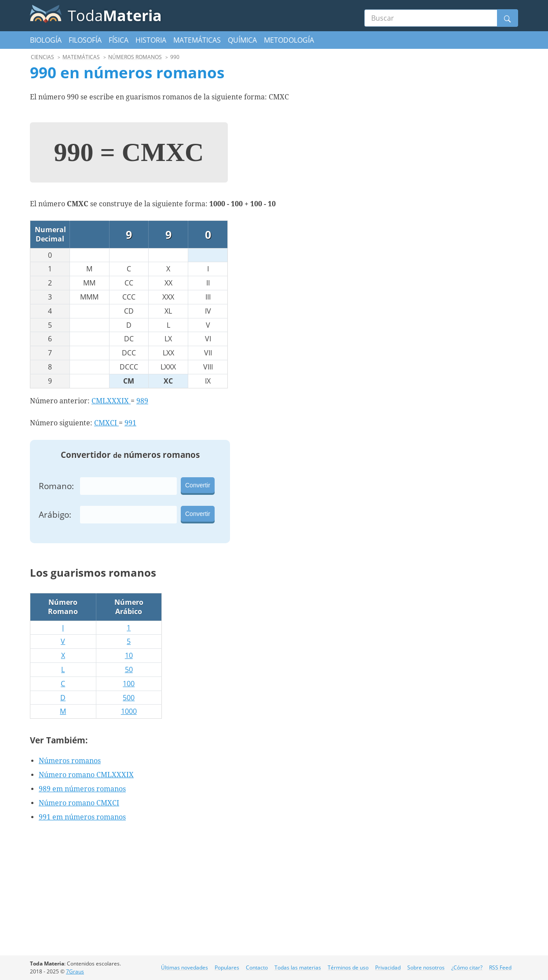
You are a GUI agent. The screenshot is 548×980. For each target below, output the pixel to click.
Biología (46, 40)
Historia (151, 40)
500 (129, 698)
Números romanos (70, 761)
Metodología (289, 40)
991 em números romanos (82, 817)
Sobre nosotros (426, 967)
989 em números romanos (82, 789)
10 (129, 655)
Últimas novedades (184, 967)
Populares (227, 967)
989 (142, 401)
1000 (129, 711)
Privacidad (388, 967)
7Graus (75, 971)
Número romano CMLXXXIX (86, 775)
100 (129, 684)
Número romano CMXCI (79, 803)
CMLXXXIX (111, 401)
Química (242, 40)
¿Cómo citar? (467, 967)
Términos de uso (348, 967)
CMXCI (106, 423)
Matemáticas (197, 40)
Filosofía (85, 40)
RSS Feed (500, 967)
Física (119, 40)
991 (130, 423)
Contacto (257, 967)
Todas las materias (298, 967)
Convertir (198, 485)
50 (129, 669)
